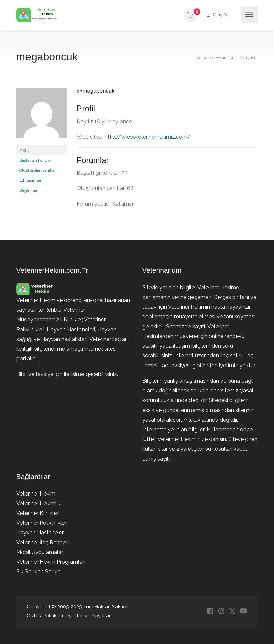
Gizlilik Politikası (45, 616)
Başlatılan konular (36, 160)
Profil (24, 150)
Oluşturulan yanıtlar (38, 170)
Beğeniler (28, 190)
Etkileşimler (30, 180)
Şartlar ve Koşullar (89, 616)
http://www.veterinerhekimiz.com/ (148, 137)
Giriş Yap (218, 15)
